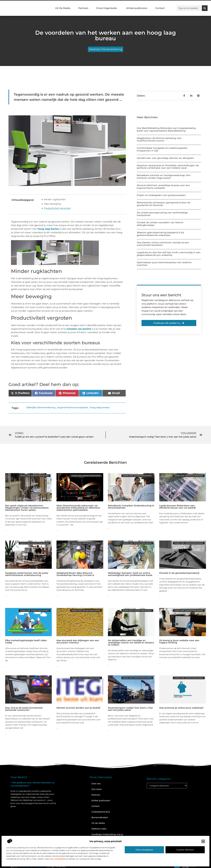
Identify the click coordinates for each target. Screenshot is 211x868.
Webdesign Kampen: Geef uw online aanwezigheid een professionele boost (130, 574)
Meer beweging (52, 204)
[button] (203, 841)
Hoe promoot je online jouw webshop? (181, 708)
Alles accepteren (144, 850)
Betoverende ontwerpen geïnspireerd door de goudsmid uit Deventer (164, 204)
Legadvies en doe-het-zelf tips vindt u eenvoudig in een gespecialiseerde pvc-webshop (169, 254)
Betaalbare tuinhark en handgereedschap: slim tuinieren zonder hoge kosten (164, 177)
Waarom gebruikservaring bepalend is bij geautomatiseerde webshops (160, 234)
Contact (160, 8)
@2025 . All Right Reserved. (38, 867)
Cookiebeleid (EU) (101, 812)
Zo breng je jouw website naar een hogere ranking (179, 641)
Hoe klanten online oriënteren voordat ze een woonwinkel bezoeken (163, 244)
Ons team (97, 789)
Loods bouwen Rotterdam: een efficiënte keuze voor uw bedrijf (177, 507)
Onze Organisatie (107, 8)
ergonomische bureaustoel (73, 407)
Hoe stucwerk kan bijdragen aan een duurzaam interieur (78, 641)
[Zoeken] (205, 8)
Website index (99, 829)
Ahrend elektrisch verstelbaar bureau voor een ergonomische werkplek (163, 187)
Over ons (96, 784)
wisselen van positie (79, 329)
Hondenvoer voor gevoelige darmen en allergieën (165, 158)
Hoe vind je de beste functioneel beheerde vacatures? (24, 709)
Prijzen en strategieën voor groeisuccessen (161, 195)
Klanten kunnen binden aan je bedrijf (78, 708)
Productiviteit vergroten (57, 208)
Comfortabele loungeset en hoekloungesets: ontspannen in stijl (162, 149)
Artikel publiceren (137, 8)
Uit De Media (63, 8)
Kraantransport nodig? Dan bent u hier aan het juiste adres (130, 709)
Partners (83, 8)
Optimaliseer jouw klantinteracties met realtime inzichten (164, 264)
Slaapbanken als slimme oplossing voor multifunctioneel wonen (159, 139)
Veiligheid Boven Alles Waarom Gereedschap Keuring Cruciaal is (75, 574)
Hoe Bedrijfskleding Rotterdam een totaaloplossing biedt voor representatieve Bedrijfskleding (166, 129)
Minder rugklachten (55, 199)
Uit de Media (98, 823)
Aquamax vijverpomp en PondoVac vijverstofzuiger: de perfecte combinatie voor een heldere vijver (168, 167)
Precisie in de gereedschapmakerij (179, 573)
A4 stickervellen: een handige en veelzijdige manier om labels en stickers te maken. (131, 643)
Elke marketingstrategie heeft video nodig (26, 641)
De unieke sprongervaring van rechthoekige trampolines (162, 214)
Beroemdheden (100, 817)
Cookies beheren (185, 850)
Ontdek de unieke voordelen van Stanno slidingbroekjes (160, 224)
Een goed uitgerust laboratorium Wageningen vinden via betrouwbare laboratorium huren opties (27, 508)
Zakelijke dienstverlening (105, 49)
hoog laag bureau (48, 229)
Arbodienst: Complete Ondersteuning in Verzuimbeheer (131, 507)
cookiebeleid (59, 859)
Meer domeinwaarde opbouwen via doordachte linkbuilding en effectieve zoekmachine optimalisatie (78, 508)
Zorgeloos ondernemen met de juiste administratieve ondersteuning (27, 574)
